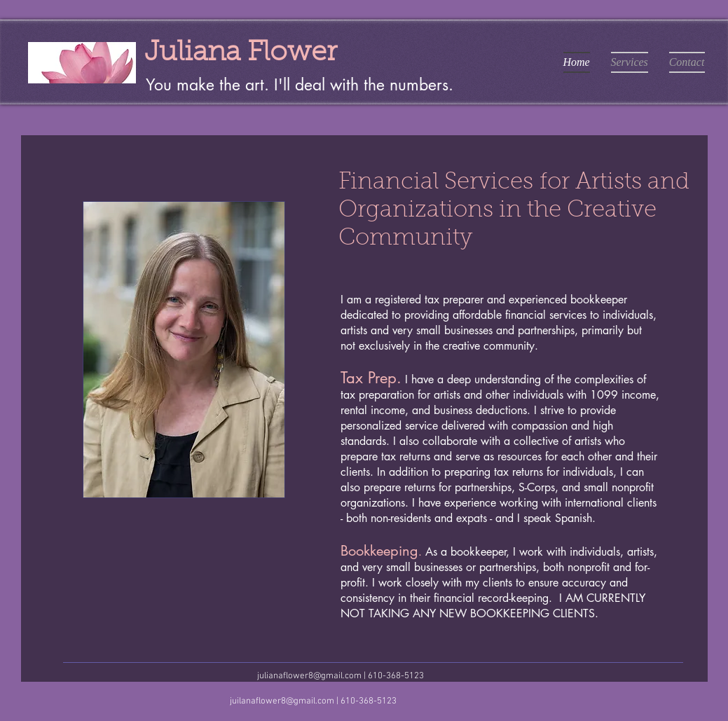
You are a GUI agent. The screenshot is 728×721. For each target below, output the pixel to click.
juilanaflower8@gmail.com (282, 701)
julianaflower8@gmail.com (309, 676)
